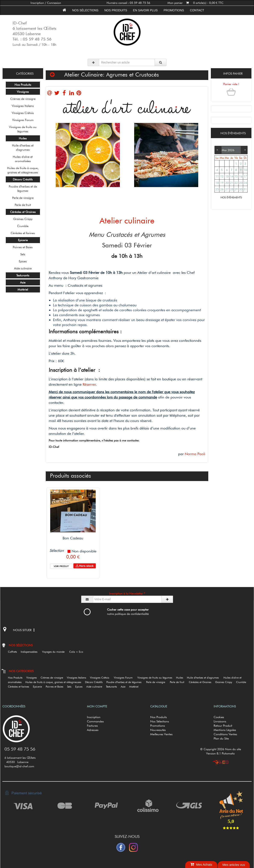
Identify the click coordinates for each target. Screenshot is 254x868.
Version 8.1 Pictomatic (220, 753)
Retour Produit (223, 726)
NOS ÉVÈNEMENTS (231, 197)
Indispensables (31, 652)
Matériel (135, 687)
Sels (23, 254)
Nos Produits (116, 10)
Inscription (94, 717)
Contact (197, 10)
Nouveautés (158, 730)
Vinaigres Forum (23, 120)
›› (244, 149)
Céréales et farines (23, 233)
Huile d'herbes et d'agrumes (23, 148)
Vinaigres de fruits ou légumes (23, 129)
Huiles (181, 678)
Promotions (174, 10)
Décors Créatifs (95, 682)
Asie (125, 687)
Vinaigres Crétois (23, 113)
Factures (92, 726)
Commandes (95, 721)
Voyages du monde (55, 652)
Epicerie (39, 687)
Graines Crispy (23, 219)
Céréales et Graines (202, 682)
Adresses (93, 730)
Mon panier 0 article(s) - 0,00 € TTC (195, 3)
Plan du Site (221, 738)
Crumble (23, 226)
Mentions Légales (225, 730)
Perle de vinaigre (23, 198)
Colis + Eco (78, 652)
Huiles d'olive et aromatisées (23, 159)
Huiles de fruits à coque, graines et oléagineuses (23, 170)
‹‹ (218, 149)
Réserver (89, 384)
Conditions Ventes (225, 734)
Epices (23, 261)
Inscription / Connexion (46, 3)
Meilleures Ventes (161, 734)
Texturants (113, 687)
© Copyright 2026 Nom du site (221, 749)
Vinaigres (33, 678)
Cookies (219, 717)
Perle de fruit (23, 205)
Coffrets (14, 652)
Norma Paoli (195, 454)
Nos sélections (85, 10)
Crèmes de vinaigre (23, 99)
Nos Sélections (160, 721)
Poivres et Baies (23, 247)
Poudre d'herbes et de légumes (23, 189)
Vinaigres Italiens (23, 106)
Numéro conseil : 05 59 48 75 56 (128, 3)
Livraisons (220, 721)
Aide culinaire (23, 268)
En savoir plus (145, 10)
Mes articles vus (234, 865)
